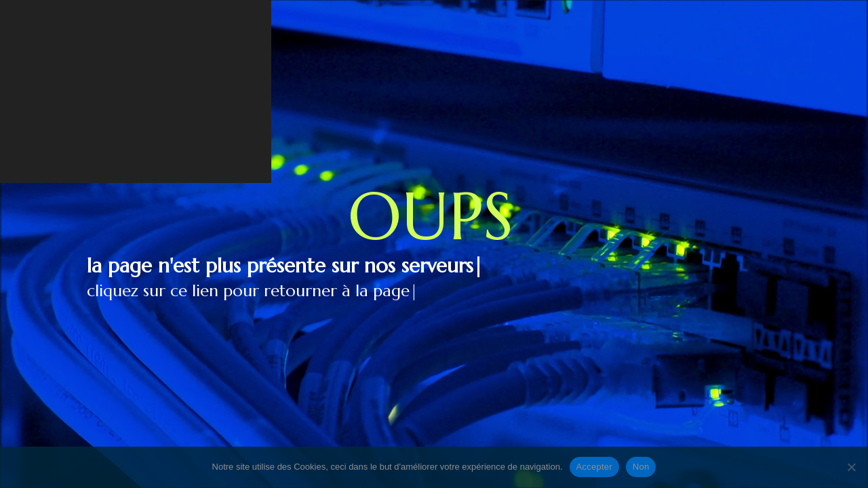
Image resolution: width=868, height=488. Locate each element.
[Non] (851, 467)
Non (641, 467)
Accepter (594, 467)
